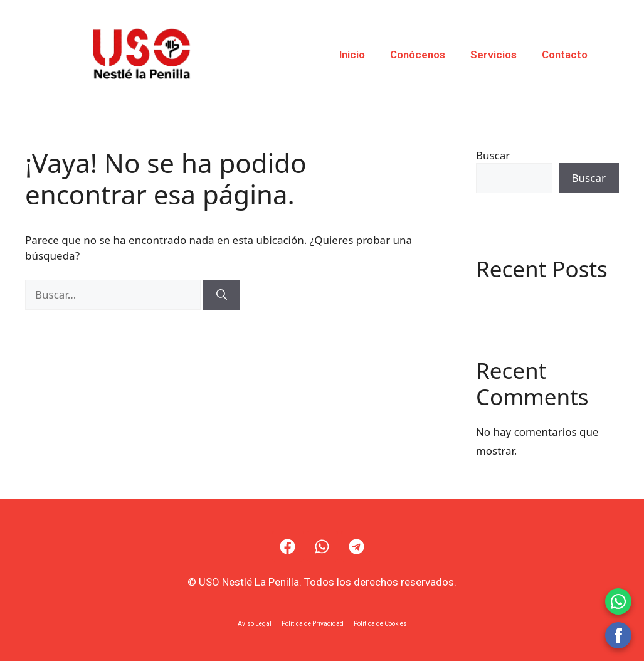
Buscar (493, 155)
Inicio (352, 55)
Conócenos (418, 55)
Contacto (565, 55)
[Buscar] (222, 295)
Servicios (494, 55)
